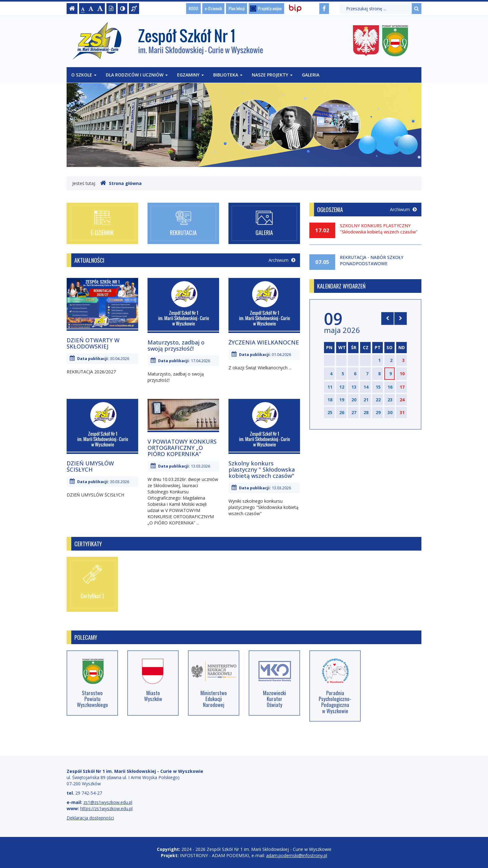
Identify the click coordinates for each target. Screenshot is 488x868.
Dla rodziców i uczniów (137, 75)
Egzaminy (190, 75)
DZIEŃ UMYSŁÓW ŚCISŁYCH (90, 466)
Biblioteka (228, 75)
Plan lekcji (237, 8)
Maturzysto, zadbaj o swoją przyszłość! (176, 345)
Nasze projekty (272, 75)
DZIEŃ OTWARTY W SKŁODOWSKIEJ (93, 343)
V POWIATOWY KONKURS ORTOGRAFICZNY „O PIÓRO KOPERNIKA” (182, 448)
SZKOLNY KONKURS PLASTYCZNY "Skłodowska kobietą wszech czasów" (379, 229)
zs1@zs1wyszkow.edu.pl (108, 802)
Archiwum (282, 260)
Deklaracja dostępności (90, 818)
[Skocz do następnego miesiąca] (401, 318)
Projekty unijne (270, 8)
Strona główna (121, 183)
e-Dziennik (213, 8)
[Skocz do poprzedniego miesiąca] (387, 318)
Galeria (311, 75)
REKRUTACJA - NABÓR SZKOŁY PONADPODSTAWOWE (372, 260)
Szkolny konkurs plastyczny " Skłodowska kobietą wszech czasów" (262, 469)
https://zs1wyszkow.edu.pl (106, 808)
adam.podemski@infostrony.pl (297, 855)
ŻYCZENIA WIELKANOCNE (264, 342)
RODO (193, 8)
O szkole (84, 75)
